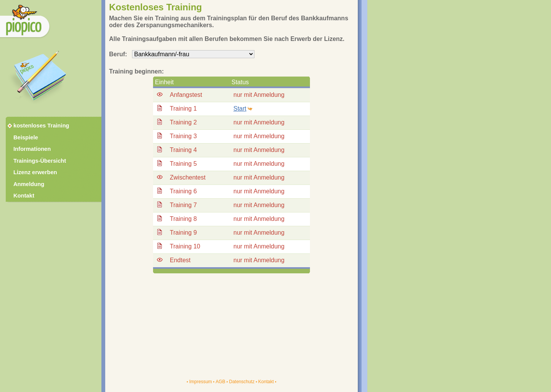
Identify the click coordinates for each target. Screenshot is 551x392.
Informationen (32, 149)
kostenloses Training (36, 126)
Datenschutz (242, 382)
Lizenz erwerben (35, 172)
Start (240, 109)
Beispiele (26, 137)
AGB (220, 382)
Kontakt (266, 382)
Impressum (200, 382)
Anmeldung (29, 184)
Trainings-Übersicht (40, 161)
